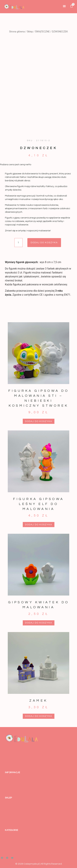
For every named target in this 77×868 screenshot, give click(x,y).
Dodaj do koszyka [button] (39, 421)
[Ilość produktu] (19, 243)
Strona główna (17, 32)
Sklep (30, 32)
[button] (64, 6)
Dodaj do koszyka (44, 243)
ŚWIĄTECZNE (42, 32)
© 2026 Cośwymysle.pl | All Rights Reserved (39, 864)
